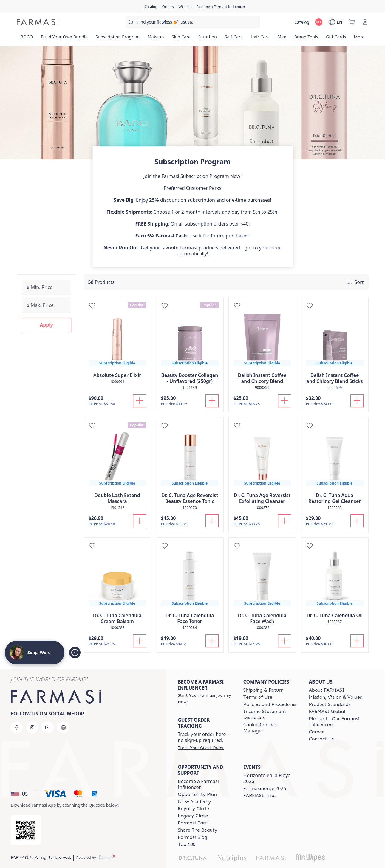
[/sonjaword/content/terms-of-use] (258, 697)
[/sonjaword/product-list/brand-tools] (306, 39)
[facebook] (17, 727)
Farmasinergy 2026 (265, 788)
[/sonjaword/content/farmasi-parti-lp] (193, 823)
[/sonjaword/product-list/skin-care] (181, 39)
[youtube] (48, 727)
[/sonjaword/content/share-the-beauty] (197, 830)
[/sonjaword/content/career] (316, 732)
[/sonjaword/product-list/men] (282, 39)
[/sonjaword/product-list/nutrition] (208, 39)
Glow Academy (194, 802)
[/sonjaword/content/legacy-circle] (193, 816)
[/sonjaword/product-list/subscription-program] (118, 39)
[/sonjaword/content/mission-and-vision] (335, 697)
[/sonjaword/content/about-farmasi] (327, 690)
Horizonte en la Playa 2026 (267, 778)
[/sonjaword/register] (168, 6)
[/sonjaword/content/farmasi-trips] (260, 796)
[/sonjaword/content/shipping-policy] (263, 690)
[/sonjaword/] (38, 22)
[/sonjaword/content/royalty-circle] (193, 809)
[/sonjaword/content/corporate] (327, 712)
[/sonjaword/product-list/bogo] (27, 39)
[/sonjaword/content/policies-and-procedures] (270, 704)
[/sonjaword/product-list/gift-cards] (336, 39)
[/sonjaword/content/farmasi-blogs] (192, 837)
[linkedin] (63, 727)
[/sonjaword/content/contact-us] (321, 739)
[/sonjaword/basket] (352, 22)
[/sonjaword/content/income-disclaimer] (271, 715)
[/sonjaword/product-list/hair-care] (260, 39)
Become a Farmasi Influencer (198, 784)
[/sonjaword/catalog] (151, 6)
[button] (47, 325)
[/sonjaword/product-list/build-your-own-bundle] (64, 39)
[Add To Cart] (140, 401)
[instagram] (32, 727)
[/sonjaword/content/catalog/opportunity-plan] (197, 794)
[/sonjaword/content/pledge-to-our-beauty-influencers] (336, 722)
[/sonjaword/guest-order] (201, 748)
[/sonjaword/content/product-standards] (330, 704)
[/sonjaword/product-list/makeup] (156, 39)
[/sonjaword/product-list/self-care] (234, 39)
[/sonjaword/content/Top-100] (187, 844)
